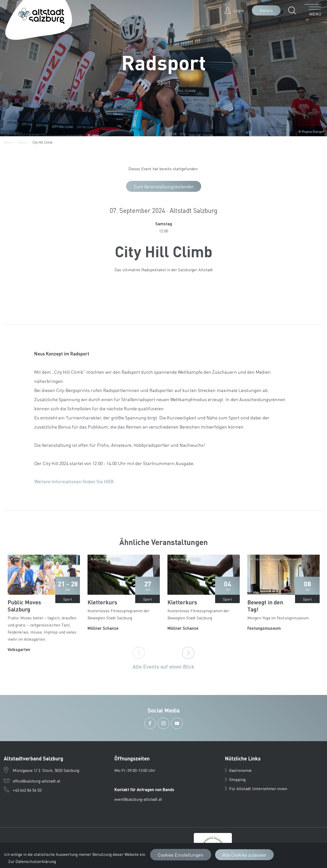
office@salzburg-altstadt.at (37, 781)
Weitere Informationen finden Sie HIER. (75, 481)
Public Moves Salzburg (24, 606)
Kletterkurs (102, 602)
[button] (293, 10)
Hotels (266, 10)
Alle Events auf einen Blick (163, 667)
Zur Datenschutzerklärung (32, 861)
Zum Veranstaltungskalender (164, 186)
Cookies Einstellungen (181, 855)
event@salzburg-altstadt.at (138, 799)
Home (8, 142)
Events (22, 142)
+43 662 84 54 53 (27, 790)
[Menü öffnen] (313, 10)
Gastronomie (238, 770)
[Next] (188, 653)
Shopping (235, 779)
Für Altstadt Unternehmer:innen (256, 788)
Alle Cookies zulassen (244, 855)
